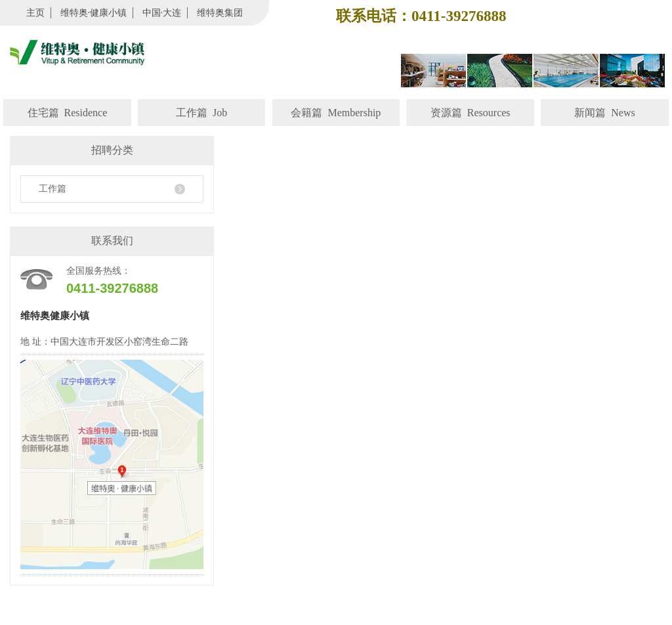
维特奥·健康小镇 (94, 13)
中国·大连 (162, 13)
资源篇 (471, 113)
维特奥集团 (220, 13)
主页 (35, 13)
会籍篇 (336, 113)
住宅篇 (68, 113)
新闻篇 (604, 113)
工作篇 (201, 113)
